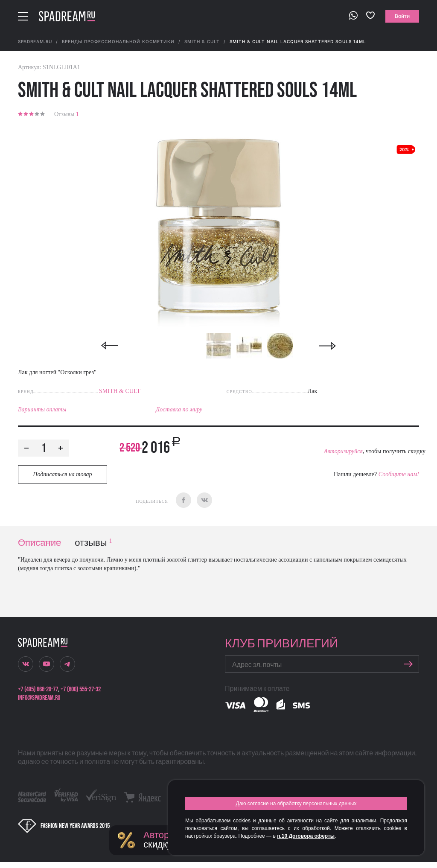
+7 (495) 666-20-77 (38, 689)
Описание (39, 543)
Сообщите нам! (399, 474)
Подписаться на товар (62, 474)
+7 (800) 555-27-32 (81, 689)
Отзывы (67, 114)
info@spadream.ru (39, 698)
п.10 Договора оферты (306, 836)
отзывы (93, 543)
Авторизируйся (343, 451)
